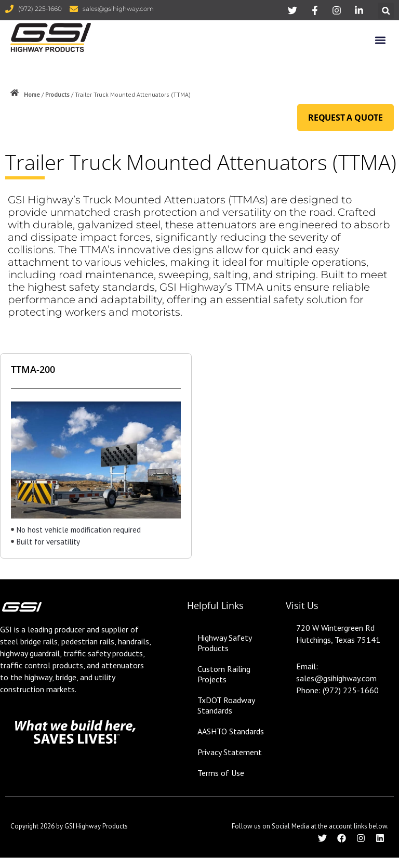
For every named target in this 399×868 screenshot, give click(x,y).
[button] (386, 11)
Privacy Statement (230, 752)
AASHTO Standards (231, 731)
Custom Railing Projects (224, 674)
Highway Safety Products (224, 643)
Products (57, 94)
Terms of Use (221, 773)
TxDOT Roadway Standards (226, 705)
